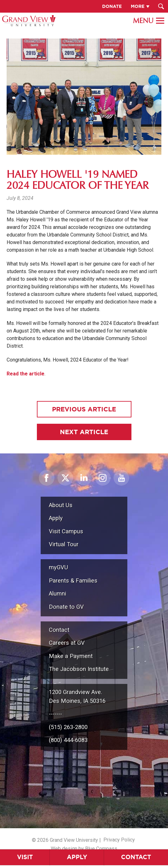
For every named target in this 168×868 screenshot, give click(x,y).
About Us (61, 505)
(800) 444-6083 (68, 740)
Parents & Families (73, 581)
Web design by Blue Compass (84, 849)
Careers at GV (67, 643)
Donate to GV (66, 607)
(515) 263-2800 (68, 727)
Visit (25, 857)
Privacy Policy (119, 840)
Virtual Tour (64, 544)
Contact (59, 630)
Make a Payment (71, 656)
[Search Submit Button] (161, 6)
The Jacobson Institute (79, 669)
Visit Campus (66, 531)
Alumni (58, 593)
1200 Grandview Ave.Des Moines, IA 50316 (77, 696)
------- (55, 714)
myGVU (58, 567)
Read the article (26, 374)
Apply (77, 857)
